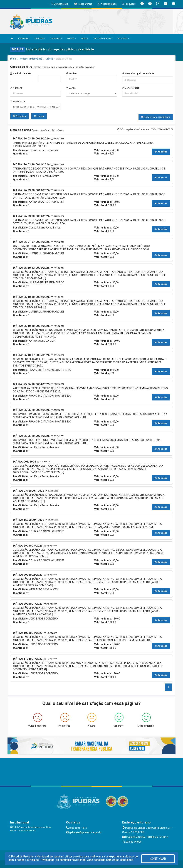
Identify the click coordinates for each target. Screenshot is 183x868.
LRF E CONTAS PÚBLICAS (103, 39)
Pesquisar (19, 116)
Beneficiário (131, 88)
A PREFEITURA (24, 39)
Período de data (21, 73)
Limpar (39, 116)
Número (16, 88)
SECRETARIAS (56, 39)
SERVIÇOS (71, 39)
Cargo (71, 88)
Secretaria (18, 101)
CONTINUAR (158, 859)
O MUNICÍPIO (40, 39)
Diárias (49, 59)
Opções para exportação (156, 117)
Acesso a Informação (31, 59)
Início (13, 59)
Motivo (71, 73)
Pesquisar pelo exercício (138, 73)
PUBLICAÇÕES (123, 39)
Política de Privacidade (40, 860)
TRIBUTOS (85, 39)
